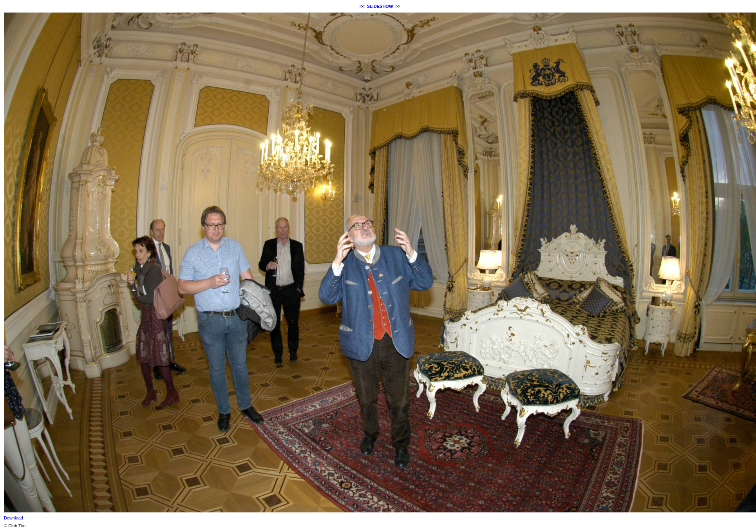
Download (14, 518)
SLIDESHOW (380, 6)
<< (362, 6)
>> (398, 6)
